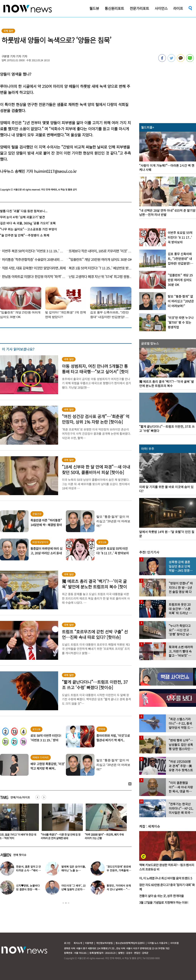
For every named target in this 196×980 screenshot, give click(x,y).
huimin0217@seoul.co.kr (55, 171)
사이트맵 (174, 943)
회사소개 (78, 943)
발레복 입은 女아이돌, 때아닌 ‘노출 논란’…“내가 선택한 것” (73, 870)
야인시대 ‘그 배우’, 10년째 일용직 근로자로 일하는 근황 (73, 889)
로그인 (67, 943)
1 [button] (63, 903)
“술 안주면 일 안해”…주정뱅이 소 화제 (25, 235)
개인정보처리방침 (104, 943)
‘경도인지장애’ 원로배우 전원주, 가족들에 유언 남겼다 (119, 870)
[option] (63, 823)
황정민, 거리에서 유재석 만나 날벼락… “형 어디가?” (119, 889)
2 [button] (66, 903)
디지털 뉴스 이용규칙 (157, 943)
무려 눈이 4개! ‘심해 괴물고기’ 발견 (22, 217)
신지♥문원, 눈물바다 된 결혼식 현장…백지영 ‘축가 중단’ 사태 (28, 889)
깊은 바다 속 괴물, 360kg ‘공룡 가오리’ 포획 (28, 223)
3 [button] (69, 903)
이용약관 (89, 943)
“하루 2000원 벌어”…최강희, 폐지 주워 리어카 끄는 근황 (106, 836)
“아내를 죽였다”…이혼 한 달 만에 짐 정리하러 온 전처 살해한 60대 (63, 836)
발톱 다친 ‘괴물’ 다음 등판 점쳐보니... (24, 211)
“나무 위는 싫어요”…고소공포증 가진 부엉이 (29, 229)
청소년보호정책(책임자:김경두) (130, 943)
